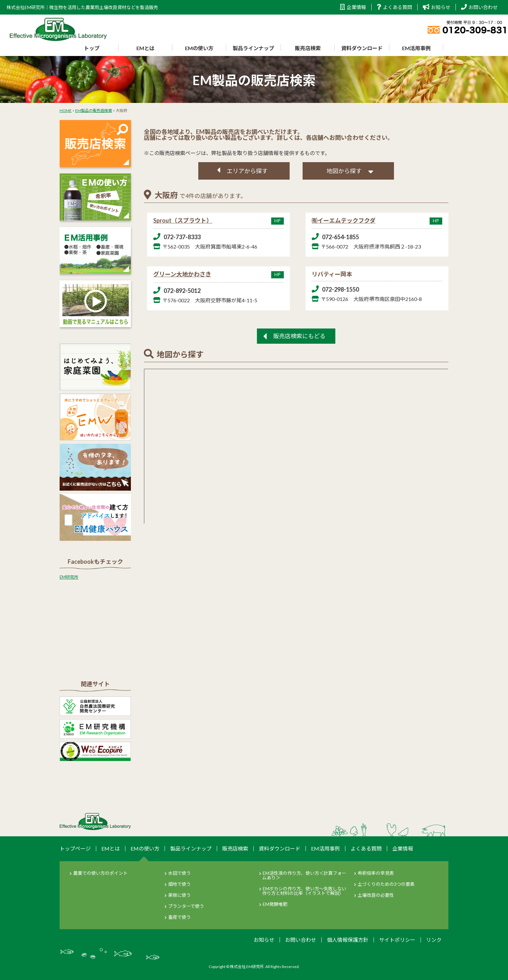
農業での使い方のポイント (100, 873)
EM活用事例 (416, 48)
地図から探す (344, 171)
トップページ (75, 848)
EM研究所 (69, 577)
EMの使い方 (199, 48)
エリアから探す (247, 171)
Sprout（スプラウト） (219, 220)
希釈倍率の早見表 (376, 873)
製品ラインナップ (253, 48)
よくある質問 (394, 7)
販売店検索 (308, 48)
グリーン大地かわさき (219, 274)
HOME (66, 111)
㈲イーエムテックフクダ (377, 220)
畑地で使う (179, 884)
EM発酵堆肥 (275, 904)
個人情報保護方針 (348, 940)
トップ (92, 48)
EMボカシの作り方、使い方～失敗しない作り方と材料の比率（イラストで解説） (304, 891)
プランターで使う (186, 906)
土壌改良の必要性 (376, 895)
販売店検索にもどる (299, 336)
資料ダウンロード (362, 48)
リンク (434, 940)
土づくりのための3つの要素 (386, 884)
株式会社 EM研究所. (247, 967)
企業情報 (353, 7)
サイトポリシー (397, 940)
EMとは (145, 48)
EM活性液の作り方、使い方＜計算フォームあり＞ (304, 875)
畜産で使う (179, 917)
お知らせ (437, 7)
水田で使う (179, 873)
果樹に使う (179, 895)
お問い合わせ (479, 7)
